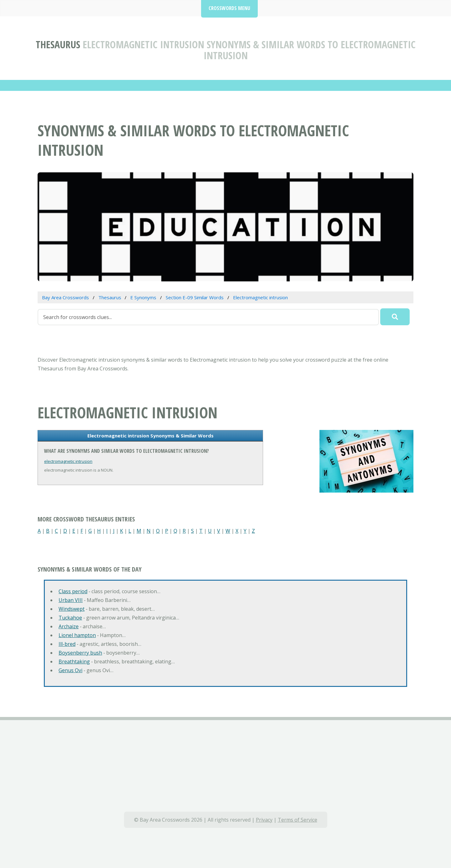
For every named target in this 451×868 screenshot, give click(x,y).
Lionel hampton (77, 635)
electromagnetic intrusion (68, 461)
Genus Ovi (70, 670)
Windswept (72, 609)
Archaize (69, 626)
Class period (73, 591)
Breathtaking (74, 661)
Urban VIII (71, 600)
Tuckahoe (70, 618)
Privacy (264, 820)
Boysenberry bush (80, 653)
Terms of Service (298, 820)
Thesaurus (58, 44)
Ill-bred (67, 644)
